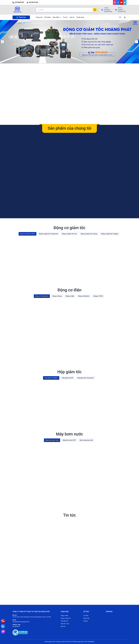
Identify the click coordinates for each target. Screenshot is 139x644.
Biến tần (63, 626)
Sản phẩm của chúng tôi (69, 128)
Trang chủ (39, 17)
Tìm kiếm (86, 616)
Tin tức (65, 17)
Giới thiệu (48, 17)
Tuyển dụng (80, 17)
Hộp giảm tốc (65, 621)
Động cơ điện (64, 616)
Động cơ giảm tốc (66, 618)
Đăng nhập (86, 618)
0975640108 (18, 2)
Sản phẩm (56, 17)
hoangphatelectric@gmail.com (21, 622)
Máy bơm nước (65, 624)
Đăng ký (86, 621)
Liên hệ (72, 17)
